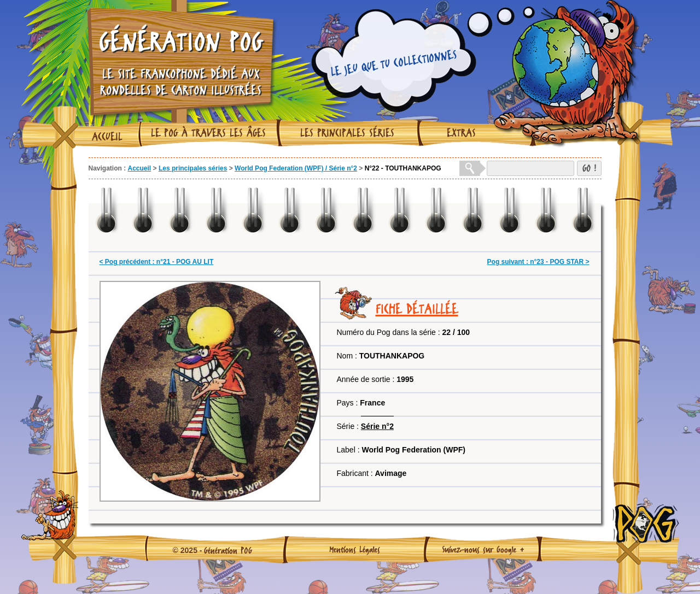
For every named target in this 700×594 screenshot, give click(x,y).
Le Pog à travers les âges (208, 133)
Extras (461, 133)
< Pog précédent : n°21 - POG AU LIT (157, 262)
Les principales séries (347, 133)
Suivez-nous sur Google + (483, 549)
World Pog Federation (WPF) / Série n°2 (296, 168)
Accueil (107, 137)
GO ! (589, 168)
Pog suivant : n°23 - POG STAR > (538, 262)
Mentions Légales (355, 549)
